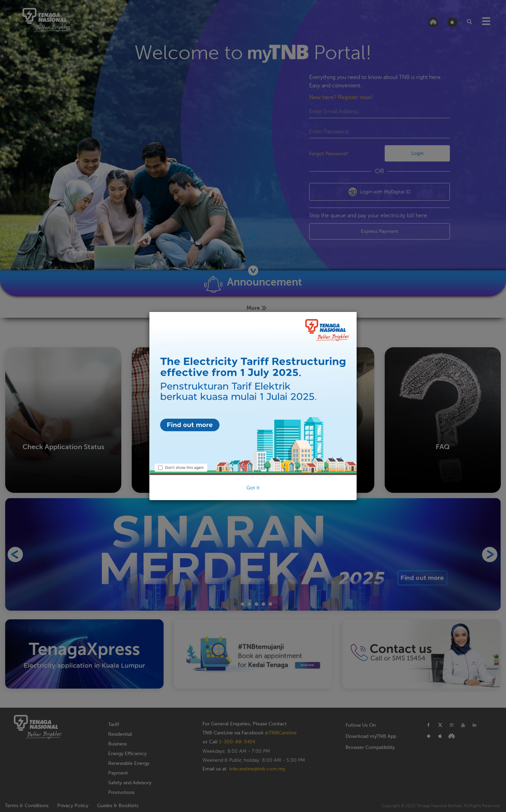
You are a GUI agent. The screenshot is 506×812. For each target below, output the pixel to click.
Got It (253, 488)
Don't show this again (181, 468)
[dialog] (253, 406)
